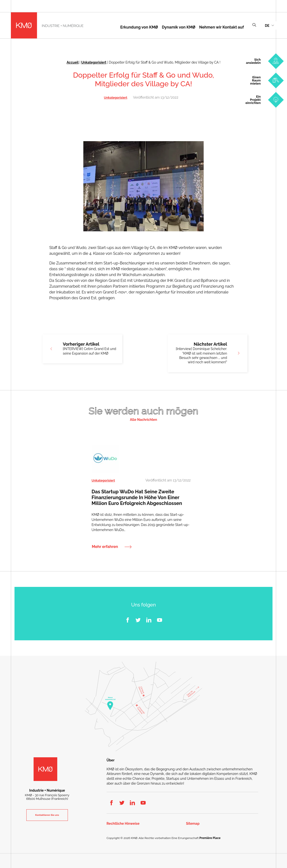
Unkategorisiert (94, 62)
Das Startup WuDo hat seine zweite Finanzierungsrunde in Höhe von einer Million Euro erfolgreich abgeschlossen (137, 497)
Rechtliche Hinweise (123, 824)
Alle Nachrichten (143, 420)
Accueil (73, 62)
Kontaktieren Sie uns (47, 815)
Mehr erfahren (105, 547)
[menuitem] (269, 25)
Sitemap (193, 824)
